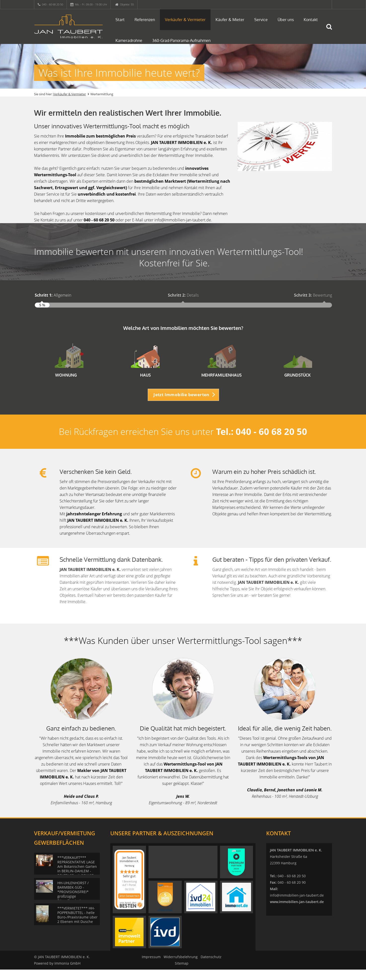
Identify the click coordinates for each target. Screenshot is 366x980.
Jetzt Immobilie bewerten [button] (181, 405)
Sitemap (182, 974)
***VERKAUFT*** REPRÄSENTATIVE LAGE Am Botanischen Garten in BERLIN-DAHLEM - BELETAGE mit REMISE (77, 877)
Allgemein (53, 295)
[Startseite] (69, 27)
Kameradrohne (129, 40)
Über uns (286, 20)
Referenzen (145, 20)
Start (120, 20)
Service (261, 20)
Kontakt (311, 20)
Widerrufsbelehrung (181, 967)
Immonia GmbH (67, 974)
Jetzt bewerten (129, 906)
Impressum (151, 967)
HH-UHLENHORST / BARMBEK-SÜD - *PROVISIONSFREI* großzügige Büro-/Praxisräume (73, 902)
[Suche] (331, 30)
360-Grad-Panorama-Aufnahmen (181, 40)
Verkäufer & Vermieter (185, 20)
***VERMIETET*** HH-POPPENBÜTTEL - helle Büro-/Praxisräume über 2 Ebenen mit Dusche (77, 925)
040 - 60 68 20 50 (53, 4)
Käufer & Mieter (230, 20)
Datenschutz (211, 967)
